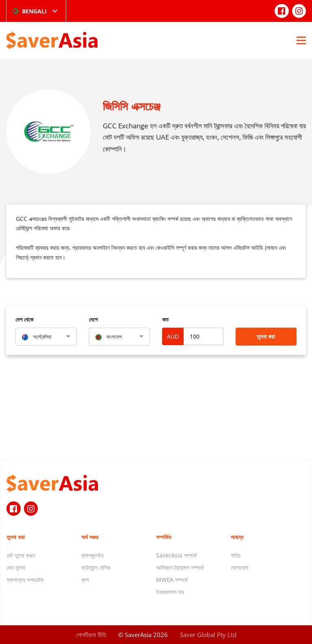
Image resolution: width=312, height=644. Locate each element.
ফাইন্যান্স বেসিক (96, 567)
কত (165, 319)
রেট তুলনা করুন (21, 555)
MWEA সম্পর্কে (172, 580)
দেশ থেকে (24, 319)
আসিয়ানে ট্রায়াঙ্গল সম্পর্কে (180, 567)
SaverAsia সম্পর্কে (176, 555)
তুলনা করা (266, 336)
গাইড (236, 555)
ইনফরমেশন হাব (170, 592)
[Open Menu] (301, 40)
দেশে (93, 319)
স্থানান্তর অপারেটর (25, 580)
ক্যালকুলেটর (92, 555)
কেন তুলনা (16, 567)
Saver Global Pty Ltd (208, 635)
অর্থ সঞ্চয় (90, 537)
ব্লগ (85, 580)
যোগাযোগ (239, 567)
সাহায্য (237, 537)
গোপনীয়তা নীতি (91, 635)
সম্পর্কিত (164, 537)
